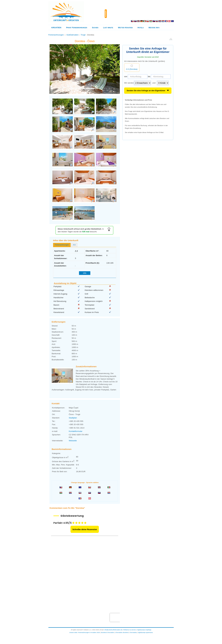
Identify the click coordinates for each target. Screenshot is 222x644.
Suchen (95, 28)
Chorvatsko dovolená (122, 632)
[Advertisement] (141, 14)
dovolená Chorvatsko (108, 632)
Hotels (141, 28)
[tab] (62, 245)
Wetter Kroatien (125, 28)
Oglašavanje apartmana (145, 632)
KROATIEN (56, 28)
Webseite (73, 441)
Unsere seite (73, 632)
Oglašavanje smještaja (144, 630)
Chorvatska (133, 632)
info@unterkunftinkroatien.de (113, 630)
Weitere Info (154, 28)
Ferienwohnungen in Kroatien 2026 (89, 632)
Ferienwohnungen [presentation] (62, 245)
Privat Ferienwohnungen (77, 28)
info (85, 273)
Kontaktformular (76, 431)
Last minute (108, 28)
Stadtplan (73, 418)
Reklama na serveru (130, 630)
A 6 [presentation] (74, 245)
